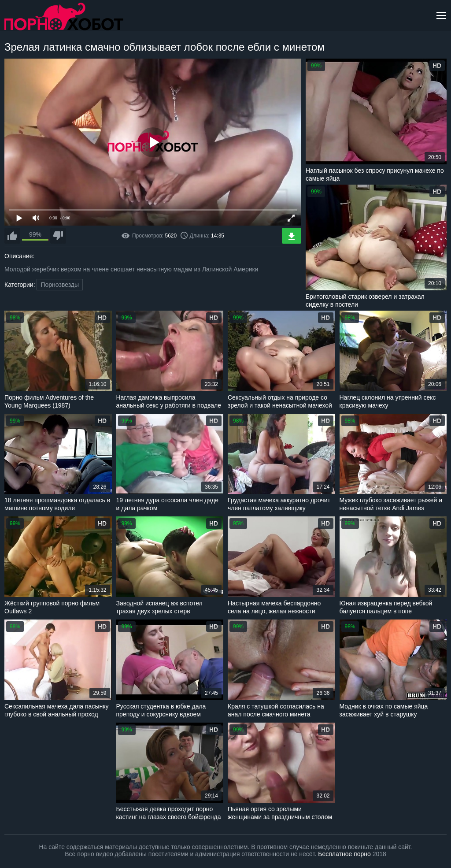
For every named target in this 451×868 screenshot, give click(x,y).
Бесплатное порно (344, 854)
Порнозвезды (60, 285)
